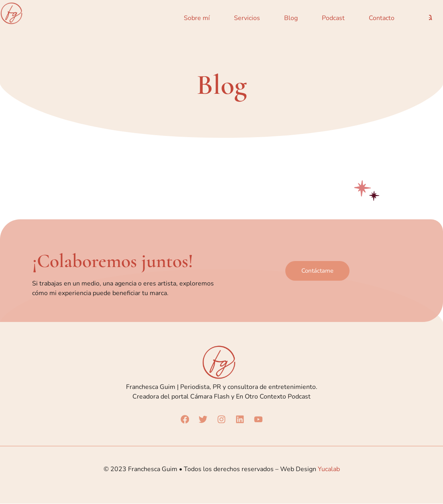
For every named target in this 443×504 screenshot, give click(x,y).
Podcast (333, 18)
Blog (291, 18)
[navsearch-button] (431, 18)
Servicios (247, 18)
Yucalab (329, 469)
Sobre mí (197, 18)
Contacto (382, 18)
